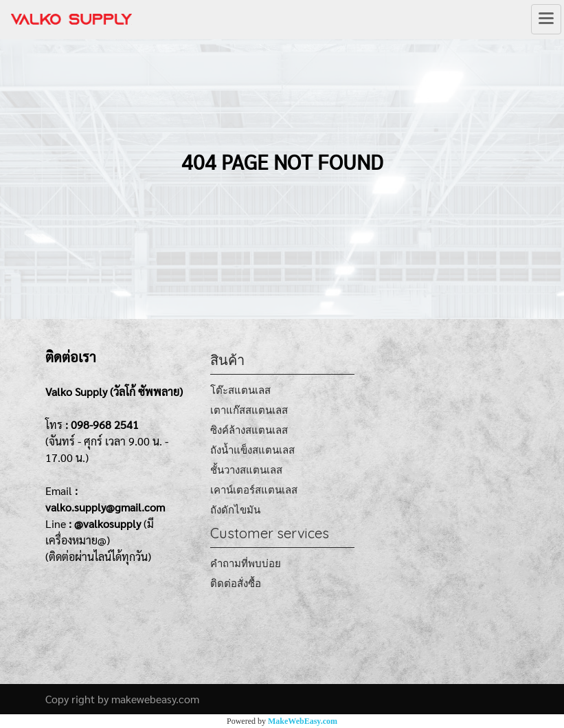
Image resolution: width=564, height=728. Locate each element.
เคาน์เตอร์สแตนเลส (254, 490)
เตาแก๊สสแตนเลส (249, 410)
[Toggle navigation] (546, 19)
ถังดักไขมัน (235, 510)
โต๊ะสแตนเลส (240, 390)
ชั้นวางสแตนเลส (246, 470)
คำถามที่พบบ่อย (246, 563)
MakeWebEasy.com (303, 721)
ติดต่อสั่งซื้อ (236, 583)
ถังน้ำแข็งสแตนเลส (252, 450)
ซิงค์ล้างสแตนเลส (249, 430)
